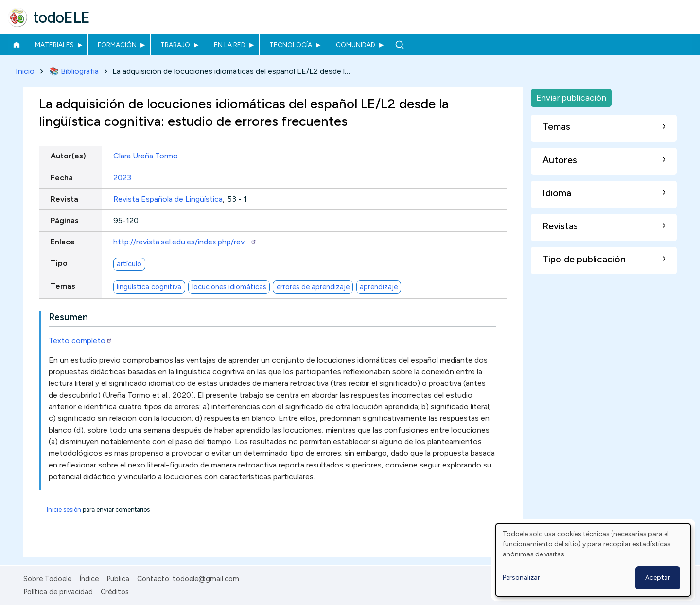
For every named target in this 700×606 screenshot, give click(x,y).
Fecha (62, 178)
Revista (64, 199)
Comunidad (356, 45)
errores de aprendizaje (313, 287)
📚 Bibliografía (74, 71)
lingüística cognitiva (149, 287)
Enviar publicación (571, 97)
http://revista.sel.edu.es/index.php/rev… (185, 242)
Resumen (68, 317)
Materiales (54, 45)
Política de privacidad (58, 592)
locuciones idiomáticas (229, 287)
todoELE (61, 17)
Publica (118, 579)
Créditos (115, 592)
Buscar (399, 45)
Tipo (59, 264)
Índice (89, 579)
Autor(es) (68, 156)
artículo (129, 264)
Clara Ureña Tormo (146, 156)
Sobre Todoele (47, 579)
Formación (117, 45)
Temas (63, 286)
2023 (122, 178)
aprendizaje (379, 287)
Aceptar (658, 578)
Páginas (65, 220)
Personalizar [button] (521, 578)
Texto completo (80, 340)
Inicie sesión (64, 510)
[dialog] (593, 560)
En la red (230, 45)
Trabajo (175, 45)
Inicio (16, 45)
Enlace (63, 242)
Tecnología (291, 45)
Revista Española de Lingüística (168, 199)
